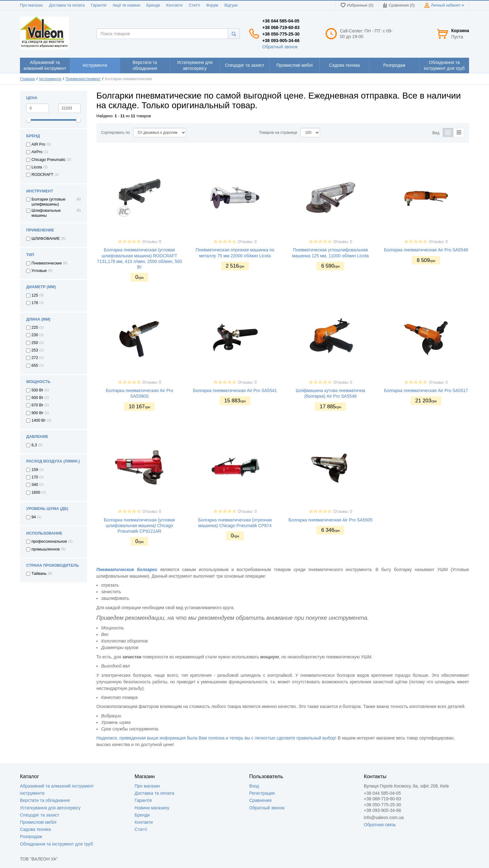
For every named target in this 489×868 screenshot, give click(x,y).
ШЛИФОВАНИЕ (46, 239)
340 (35, 485)
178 (35, 303)
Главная (27, 79)
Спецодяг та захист (40, 815)
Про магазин (31, 5)
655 (35, 366)
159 (35, 470)
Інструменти (50, 79)
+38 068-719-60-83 (281, 27)
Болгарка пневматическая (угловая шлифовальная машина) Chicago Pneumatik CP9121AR (139, 526)
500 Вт (37, 390)
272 (35, 358)
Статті (194, 5)
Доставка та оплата (67, 5)
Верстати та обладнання (45, 800)
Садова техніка (35, 829)
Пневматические (47, 263)
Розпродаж (31, 836)
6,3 (34, 445)
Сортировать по (116, 133)
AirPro (37, 152)
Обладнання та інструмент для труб (56, 844)
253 (35, 350)
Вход (254, 786)
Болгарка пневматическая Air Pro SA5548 (426, 250)
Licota (37, 167)
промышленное (46, 549)
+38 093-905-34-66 (281, 41)
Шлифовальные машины (46, 213)
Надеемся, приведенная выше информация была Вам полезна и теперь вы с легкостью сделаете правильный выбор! (216, 738)
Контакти (174, 5)
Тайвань (39, 574)
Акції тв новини (126, 5)
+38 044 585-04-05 (281, 21)
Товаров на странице (278, 133)
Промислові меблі (38, 822)
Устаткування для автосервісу (50, 808)
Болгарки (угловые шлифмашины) (48, 202)
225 (35, 327)
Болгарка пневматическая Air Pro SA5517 (426, 390)
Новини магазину (152, 808)
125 (35, 295)
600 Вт (37, 398)
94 (34, 517)
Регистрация (262, 793)
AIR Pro (38, 144)
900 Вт (37, 413)
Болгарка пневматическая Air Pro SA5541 (235, 390)
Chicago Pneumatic (48, 160)
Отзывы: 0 (152, 242)
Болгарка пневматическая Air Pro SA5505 (330, 520)
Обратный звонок (280, 47)
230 (35, 335)
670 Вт (37, 405)
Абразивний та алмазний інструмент (57, 786)
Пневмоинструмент (83, 79)
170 (35, 477)
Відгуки (231, 5)
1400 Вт (39, 420)
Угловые (39, 271)
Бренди (153, 5)
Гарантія (98, 5)
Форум (212, 5)
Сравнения (260, 800)
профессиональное (49, 541)
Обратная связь (380, 825)
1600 (36, 492)
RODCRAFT (42, 175)
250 (35, 343)
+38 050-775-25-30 (281, 34)
